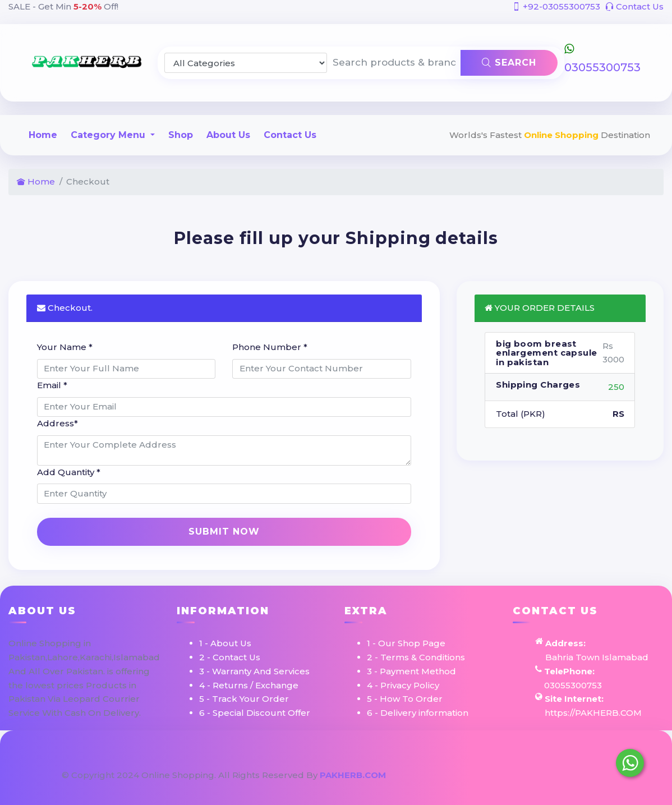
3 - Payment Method (411, 671)
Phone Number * (270, 347)
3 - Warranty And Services (254, 671)
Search (509, 63)
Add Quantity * (69, 472)
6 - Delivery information (418, 713)
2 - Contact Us (230, 657)
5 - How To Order (405, 699)
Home (43, 135)
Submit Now (224, 532)
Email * (52, 385)
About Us (228, 135)
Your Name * (65, 347)
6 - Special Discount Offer (255, 713)
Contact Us (634, 6)
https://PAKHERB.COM (593, 713)
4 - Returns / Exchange (249, 685)
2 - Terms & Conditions (416, 657)
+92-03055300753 (556, 6)
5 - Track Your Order (244, 699)
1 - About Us (225, 643)
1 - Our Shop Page (406, 643)
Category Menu (109, 135)
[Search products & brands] (394, 63)
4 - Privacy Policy (403, 685)
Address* (57, 423)
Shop (181, 135)
